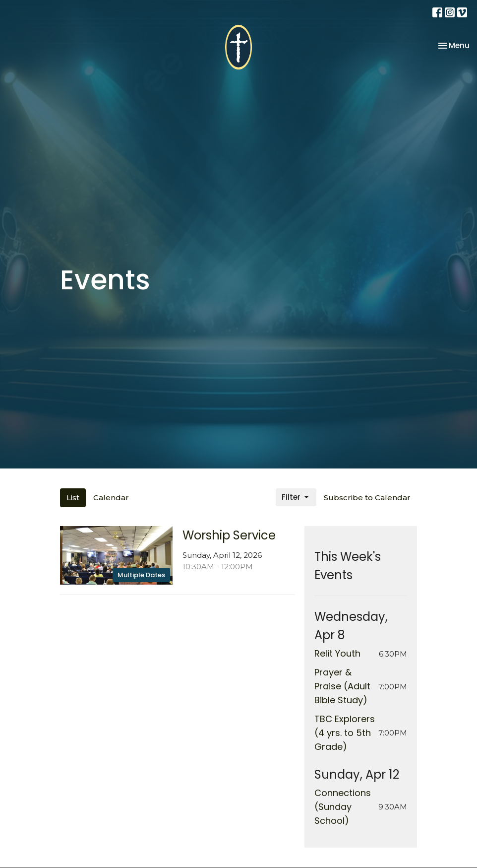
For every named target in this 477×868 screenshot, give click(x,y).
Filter (296, 497)
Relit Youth (337, 653)
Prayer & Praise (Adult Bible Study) (342, 686)
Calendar (111, 498)
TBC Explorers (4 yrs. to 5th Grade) (345, 733)
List (73, 498)
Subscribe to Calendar (367, 498)
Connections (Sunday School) (343, 807)
